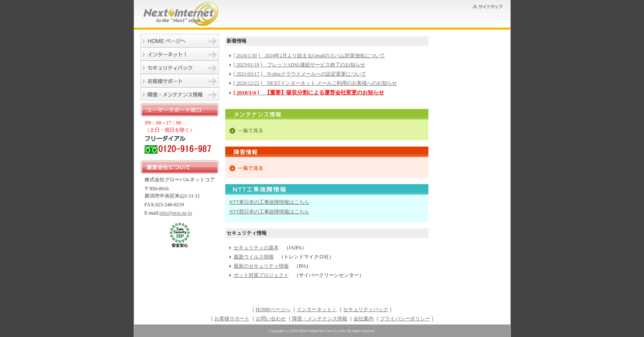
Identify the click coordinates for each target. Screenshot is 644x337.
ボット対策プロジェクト (261, 275)
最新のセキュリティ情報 (261, 266)
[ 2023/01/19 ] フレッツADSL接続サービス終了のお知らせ (300, 65)
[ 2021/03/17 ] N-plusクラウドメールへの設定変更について (300, 74)
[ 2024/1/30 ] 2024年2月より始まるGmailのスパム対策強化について (309, 56)
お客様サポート (180, 81)
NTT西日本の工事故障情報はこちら (269, 212)
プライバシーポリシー (405, 319)
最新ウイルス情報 (254, 257)
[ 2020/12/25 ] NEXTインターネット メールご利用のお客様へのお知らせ (316, 83)
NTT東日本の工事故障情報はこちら (269, 202)
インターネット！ (180, 54)
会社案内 (364, 319)
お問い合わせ (271, 319)
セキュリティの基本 (256, 248)
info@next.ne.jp (176, 213)
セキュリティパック (180, 67)
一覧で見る (246, 131)
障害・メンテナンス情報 (180, 94)
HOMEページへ (180, 41)
